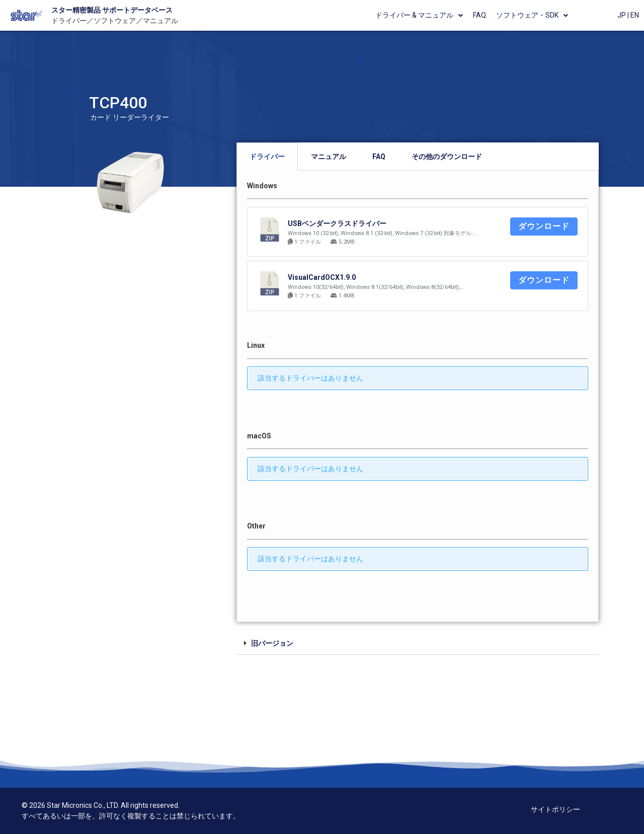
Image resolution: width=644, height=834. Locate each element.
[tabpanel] (418, 396)
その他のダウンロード (447, 157)
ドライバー (267, 157)
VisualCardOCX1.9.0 (322, 277)
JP (622, 15)
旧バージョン (272, 643)
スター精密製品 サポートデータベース (112, 10)
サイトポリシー (555, 809)
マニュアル (329, 157)
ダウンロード (544, 226)
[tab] (267, 157)
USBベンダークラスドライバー (337, 223)
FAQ (379, 157)
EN (635, 15)
